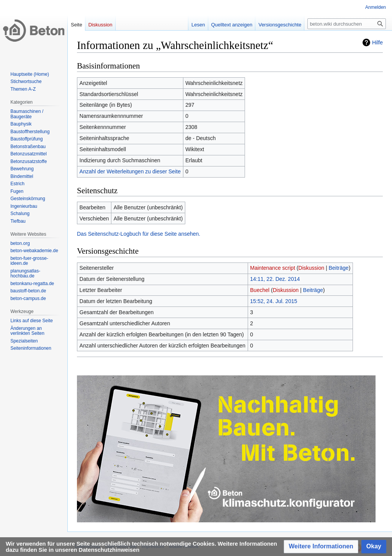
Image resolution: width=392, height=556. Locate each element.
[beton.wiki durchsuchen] (347, 24)
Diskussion (311, 268)
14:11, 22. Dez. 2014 (275, 279)
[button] (321, 547)
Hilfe (377, 42)
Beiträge (338, 268)
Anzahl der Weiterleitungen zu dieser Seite (130, 171)
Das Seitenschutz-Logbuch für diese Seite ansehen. (139, 234)
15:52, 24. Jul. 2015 (274, 301)
